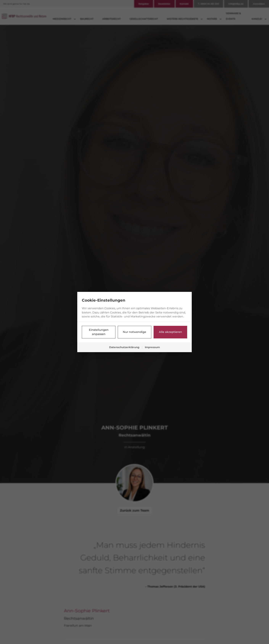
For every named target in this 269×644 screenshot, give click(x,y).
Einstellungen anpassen (99, 332)
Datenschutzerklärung (124, 347)
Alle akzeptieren (170, 332)
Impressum (152, 347)
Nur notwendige (134, 332)
